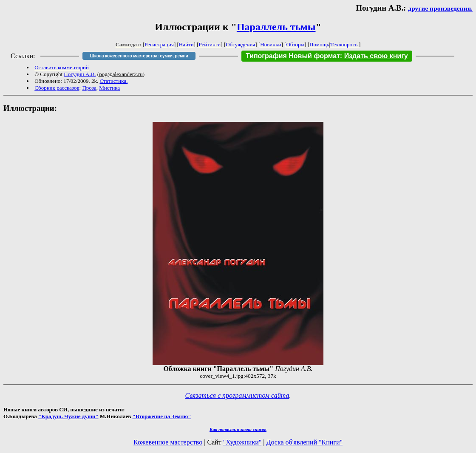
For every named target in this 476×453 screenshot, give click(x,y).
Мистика (109, 88)
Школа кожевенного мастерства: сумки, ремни (139, 56)
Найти (186, 44)
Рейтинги (210, 44)
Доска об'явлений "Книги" (304, 442)
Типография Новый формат (293, 56)
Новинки (271, 44)
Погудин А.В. (80, 74)
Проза (89, 88)
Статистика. (113, 81)
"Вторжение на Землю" (161, 416)
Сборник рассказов (57, 88)
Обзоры (295, 44)
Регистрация (159, 44)
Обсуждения (240, 44)
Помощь (319, 44)
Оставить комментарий (62, 67)
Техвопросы (344, 44)
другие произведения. (440, 8)
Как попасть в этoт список (238, 429)
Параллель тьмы (276, 27)
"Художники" (242, 442)
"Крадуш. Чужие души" (68, 416)
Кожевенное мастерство (168, 442)
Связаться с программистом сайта (237, 395)
